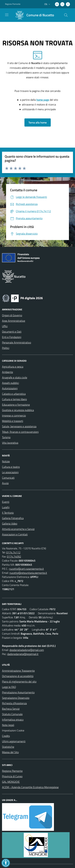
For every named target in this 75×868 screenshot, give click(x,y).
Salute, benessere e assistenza (19, 426)
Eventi (6, 502)
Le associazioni (10, 472)
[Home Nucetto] (33, 15)
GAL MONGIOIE (11, 782)
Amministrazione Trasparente (18, 671)
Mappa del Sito (10, 752)
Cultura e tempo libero (14, 399)
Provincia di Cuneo (12, 776)
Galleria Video (10, 524)
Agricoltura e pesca (13, 367)
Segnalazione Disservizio (16, 698)
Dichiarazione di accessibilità (18, 676)
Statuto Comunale (12, 714)
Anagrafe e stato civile (15, 377)
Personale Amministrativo (17, 342)
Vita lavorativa (10, 443)
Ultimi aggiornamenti (14, 741)
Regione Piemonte (12, 771)
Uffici (5, 326)
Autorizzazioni (10, 388)
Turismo (6, 437)
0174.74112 (13, 552)
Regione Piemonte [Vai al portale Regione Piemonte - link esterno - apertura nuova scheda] (13, 4)
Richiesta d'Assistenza (14, 703)
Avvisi (5, 483)
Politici (6, 348)
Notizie (6, 461)
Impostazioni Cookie (13, 730)
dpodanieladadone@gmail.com (27, 650)
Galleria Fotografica (13, 518)
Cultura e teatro (11, 467)
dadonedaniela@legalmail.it (23, 654)
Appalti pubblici (10, 383)
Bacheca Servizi (11, 709)
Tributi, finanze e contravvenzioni (20, 432)
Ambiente (7, 372)
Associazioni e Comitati (15, 534)
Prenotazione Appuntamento (18, 692)
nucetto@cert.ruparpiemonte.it (26, 569)
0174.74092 (14, 556)
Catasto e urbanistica (14, 394)
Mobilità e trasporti (13, 421)
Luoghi (6, 507)
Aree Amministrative (14, 321)
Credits (6, 736)
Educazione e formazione (16, 405)
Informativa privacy (13, 720)
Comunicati (8, 478)
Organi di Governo (12, 315)
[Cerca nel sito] (66, 15)
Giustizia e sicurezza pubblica (18, 410)
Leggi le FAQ (9, 687)
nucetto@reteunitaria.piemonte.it (28, 573)
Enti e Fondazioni (12, 337)
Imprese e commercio (14, 415)
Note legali (8, 725)
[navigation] (7, 15)
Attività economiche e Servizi (18, 529)
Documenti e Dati (12, 332)
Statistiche (8, 747)
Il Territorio (8, 513)
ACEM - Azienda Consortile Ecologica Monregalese (30, 787)
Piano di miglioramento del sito (19, 681)
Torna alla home (38, 122)
